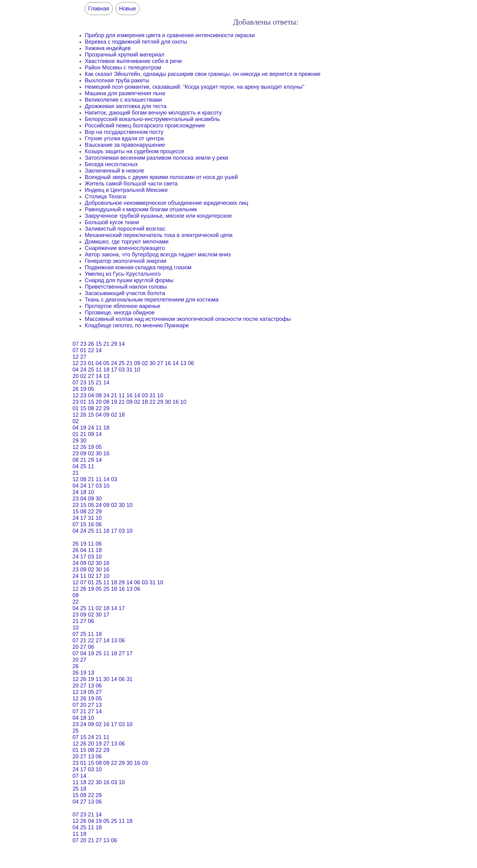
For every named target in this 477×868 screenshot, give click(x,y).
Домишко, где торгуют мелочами (127, 242)
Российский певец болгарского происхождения (145, 126)
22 (91, 350)
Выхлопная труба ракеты (117, 80)
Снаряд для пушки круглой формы (129, 280)
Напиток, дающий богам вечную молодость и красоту (153, 113)
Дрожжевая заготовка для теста (126, 106)
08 (99, 395)
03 (122, 370)
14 (122, 344)
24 (114, 363)
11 (99, 370)
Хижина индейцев (108, 48)
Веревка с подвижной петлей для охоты (136, 42)
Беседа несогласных (111, 164)
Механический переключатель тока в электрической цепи (159, 235)
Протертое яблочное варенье (123, 306)
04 (99, 363)
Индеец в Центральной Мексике (126, 190)
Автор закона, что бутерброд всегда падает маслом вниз (158, 255)
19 (83, 389)
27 (83, 357)
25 (122, 363)
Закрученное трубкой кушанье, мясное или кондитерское (158, 216)
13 (183, 363)
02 (145, 363)
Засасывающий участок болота (125, 293)
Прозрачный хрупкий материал (125, 55)
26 (91, 344)
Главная (99, 9)
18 (106, 370)
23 (83, 344)
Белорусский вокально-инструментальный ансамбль (152, 119)
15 (99, 344)
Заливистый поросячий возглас (125, 229)
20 (76, 376)
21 (106, 344)
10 (137, 370)
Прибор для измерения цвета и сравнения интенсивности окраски (170, 35)
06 (191, 363)
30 (153, 363)
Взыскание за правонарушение (125, 145)
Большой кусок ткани (112, 222)
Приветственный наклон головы (126, 287)
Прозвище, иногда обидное (120, 313)
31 (129, 370)
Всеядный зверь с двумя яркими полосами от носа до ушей (161, 177)
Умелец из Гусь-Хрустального (123, 274)
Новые (128, 9)
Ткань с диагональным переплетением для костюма (152, 300)
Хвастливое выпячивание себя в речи (133, 61)
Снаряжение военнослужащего (125, 248)
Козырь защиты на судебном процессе (134, 151)
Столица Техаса (105, 197)
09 (137, 363)
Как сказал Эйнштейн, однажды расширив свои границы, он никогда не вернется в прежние (203, 74)
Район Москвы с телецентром (123, 68)
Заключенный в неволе (115, 171)
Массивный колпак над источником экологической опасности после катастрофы (188, 319)
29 (114, 344)
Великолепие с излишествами (123, 100)
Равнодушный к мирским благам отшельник (141, 209)
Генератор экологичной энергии (126, 261)
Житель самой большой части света (131, 184)
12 (76, 357)
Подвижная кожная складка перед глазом (138, 267)
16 (168, 363)
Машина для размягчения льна (125, 93)
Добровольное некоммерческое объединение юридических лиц (166, 203)
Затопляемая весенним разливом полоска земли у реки (156, 158)
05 (106, 363)
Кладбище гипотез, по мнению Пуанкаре (137, 325)
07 (76, 344)
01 (83, 350)
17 (114, 370)
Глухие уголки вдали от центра (124, 138)
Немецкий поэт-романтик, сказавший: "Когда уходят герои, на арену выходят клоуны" (195, 87)
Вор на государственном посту (124, 132)
